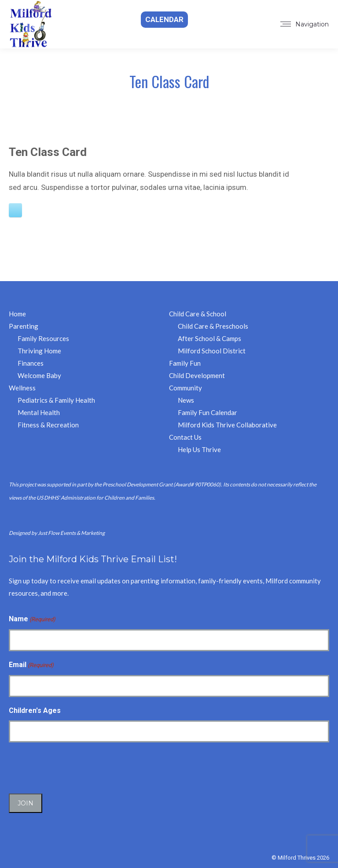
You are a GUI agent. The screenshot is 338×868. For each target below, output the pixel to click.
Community (186, 388)
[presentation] (76, 767)
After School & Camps (209, 338)
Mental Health (39, 412)
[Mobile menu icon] (305, 24)
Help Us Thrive (199, 449)
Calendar (164, 19)
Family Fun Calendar (208, 412)
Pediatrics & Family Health (56, 400)
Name (32, 619)
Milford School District (212, 351)
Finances (31, 363)
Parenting (24, 326)
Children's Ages (35, 710)
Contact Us (185, 437)
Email (31, 665)
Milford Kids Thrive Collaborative (227, 425)
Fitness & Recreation (48, 425)
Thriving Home (39, 351)
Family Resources (43, 338)
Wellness (22, 388)
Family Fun (185, 363)
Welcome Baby (39, 375)
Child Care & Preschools (213, 326)
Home (17, 314)
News (186, 400)
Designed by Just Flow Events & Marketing (57, 533)
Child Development (197, 375)
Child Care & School (198, 314)
